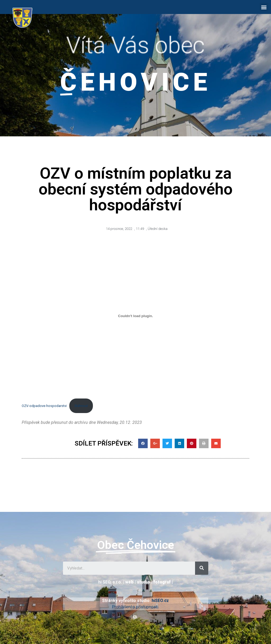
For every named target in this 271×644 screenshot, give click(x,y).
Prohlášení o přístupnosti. (135, 607)
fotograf (162, 582)
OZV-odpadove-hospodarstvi (44, 406)
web (129, 582)
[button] (264, 7)
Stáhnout (81, 406)
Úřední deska (158, 229)
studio (143, 582)
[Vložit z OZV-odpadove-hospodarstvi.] (135, 316)
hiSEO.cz (160, 601)
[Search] (202, 568)
